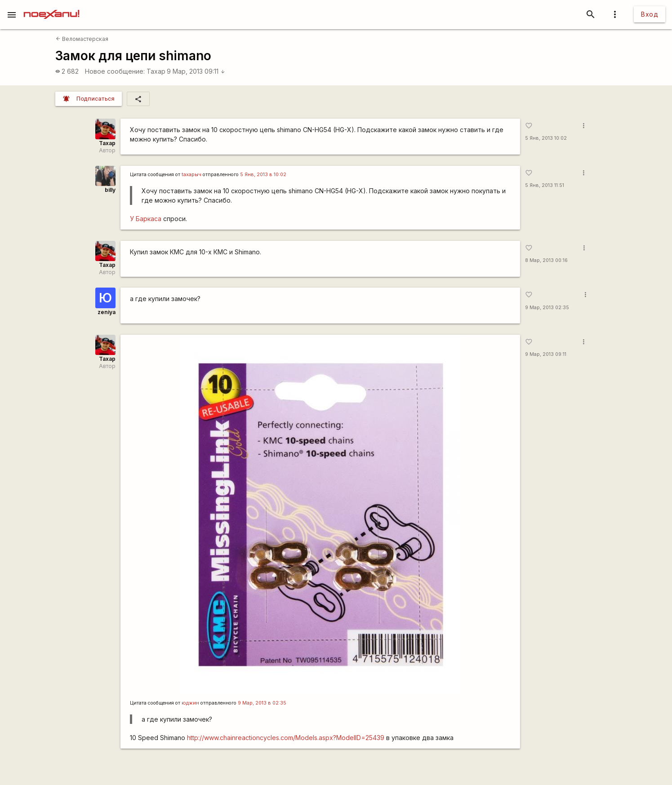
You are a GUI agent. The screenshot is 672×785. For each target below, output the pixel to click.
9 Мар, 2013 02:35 (547, 308)
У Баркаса (147, 219)
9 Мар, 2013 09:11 (196, 71)
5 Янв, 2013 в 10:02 (263, 175)
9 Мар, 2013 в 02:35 (262, 703)
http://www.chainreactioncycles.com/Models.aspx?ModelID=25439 (286, 738)
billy (110, 190)
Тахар (156, 71)
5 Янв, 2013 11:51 (545, 185)
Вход (650, 14)
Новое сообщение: (115, 71)
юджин (190, 703)
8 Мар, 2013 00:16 (546, 260)
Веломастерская (82, 39)
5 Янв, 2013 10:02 (546, 138)
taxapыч (191, 175)
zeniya (107, 312)
